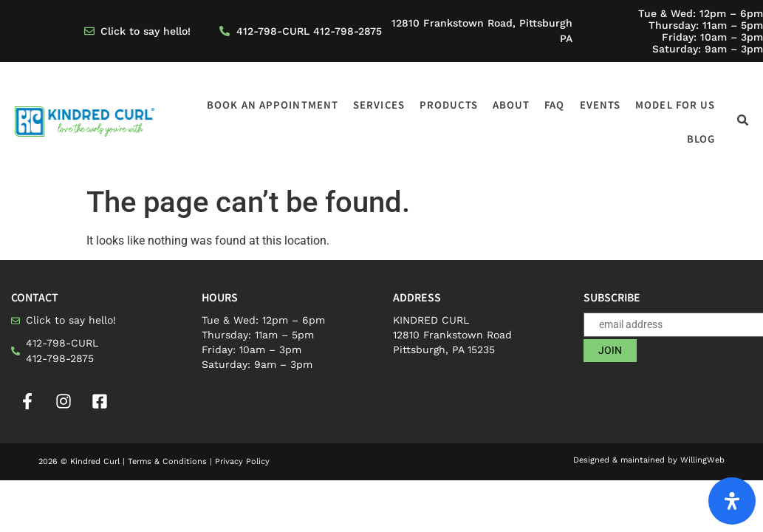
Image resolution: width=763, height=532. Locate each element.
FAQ (554, 105)
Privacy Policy (242, 461)
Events (601, 105)
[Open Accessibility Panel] (732, 501)
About (511, 105)
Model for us (675, 105)
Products (449, 105)
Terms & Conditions (167, 461)
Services (379, 105)
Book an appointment (273, 105)
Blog (701, 139)
